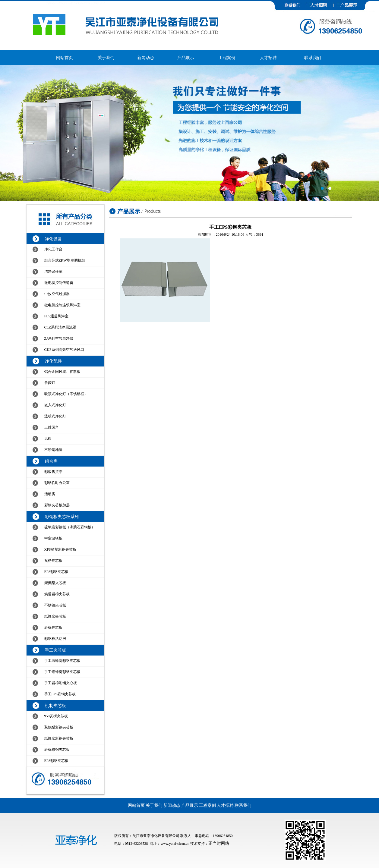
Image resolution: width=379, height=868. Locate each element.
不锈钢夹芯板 (55, 605)
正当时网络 (219, 843)
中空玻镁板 (53, 538)
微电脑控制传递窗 (59, 283)
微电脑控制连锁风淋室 (62, 305)
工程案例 (227, 58)
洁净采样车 (53, 272)
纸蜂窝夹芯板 (55, 616)
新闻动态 (146, 58)
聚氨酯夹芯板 (55, 583)
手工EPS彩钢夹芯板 (60, 694)
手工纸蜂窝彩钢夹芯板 (62, 661)
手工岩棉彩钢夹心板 (61, 683)
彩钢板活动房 (55, 639)
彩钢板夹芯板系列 (62, 517)
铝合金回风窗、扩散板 (62, 372)
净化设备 (53, 239)
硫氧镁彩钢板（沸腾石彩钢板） (70, 527)
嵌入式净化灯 (55, 405)
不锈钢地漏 (53, 450)
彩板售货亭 (53, 472)
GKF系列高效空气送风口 (64, 350)
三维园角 (52, 427)
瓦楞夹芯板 (53, 561)
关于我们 (106, 58)
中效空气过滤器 (57, 294)
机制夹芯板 (55, 706)
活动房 (50, 494)
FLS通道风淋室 (57, 316)
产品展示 (186, 58)
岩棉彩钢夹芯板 (57, 750)
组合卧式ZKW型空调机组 (65, 260)
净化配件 (53, 361)
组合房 (51, 461)
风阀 (48, 439)
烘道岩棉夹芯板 (57, 594)
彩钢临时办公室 (57, 483)
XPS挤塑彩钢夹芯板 (60, 549)
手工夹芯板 (55, 650)
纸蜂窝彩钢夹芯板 (59, 738)
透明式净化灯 (55, 416)
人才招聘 (268, 58)
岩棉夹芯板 (53, 627)
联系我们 (313, 58)
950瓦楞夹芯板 (56, 716)
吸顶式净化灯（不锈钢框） (66, 394)
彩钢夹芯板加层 (57, 505)
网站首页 (65, 58)
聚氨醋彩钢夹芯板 (59, 727)
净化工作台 (53, 249)
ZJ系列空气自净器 (59, 338)
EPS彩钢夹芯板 (57, 572)
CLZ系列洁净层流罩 (60, 327)
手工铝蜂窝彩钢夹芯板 (62, 672)
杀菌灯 (50, 383)
